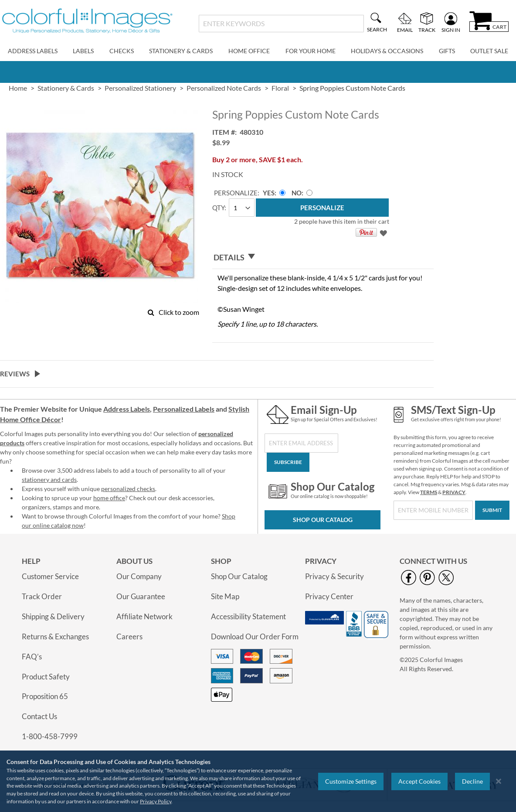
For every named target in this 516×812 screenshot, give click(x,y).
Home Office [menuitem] (249, 51)
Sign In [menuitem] (451, 30)
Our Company (139, 576)
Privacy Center (329, 596)
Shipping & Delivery (53, 616)
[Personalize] (322, 208)
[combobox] (281, 24)
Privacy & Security (334, 576)
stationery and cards (49, 479)
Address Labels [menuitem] (33, 51)
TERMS (429, 492)
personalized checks (128, 489)
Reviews (15, 374)
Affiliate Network (144, 616)
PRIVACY (454, 492)
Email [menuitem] (405, 30)
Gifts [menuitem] (447, 51)
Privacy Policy (156, 801)
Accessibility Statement (248, 616)
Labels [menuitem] (83, 51)
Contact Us (39, 716)
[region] (258, 781)
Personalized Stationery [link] (140, 88)
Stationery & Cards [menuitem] (181, 51)
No (297, 193)
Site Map (225, 596)
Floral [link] (280, 88)
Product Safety (46, 677)
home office (109, 498)
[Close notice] (499, 781)
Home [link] (18, 88)
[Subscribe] (288, 462)
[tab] (323, 257)
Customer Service (50, 576)
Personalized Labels (184, 409)
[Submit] (492, 510)
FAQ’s (32, 657)
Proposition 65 (45, 696)
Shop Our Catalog (323, 520)
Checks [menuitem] (122, 51)
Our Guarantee (141, 596)
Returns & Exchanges (55, 636)
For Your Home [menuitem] (311, 51)
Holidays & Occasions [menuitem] (387, 51)
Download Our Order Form (255, 636)
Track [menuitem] (427, 30)
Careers (129, 636)
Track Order (42, 596)
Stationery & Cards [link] (66, 88)
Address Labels (127, 409)
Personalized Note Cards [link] (224, 88)
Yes (269, 193)
